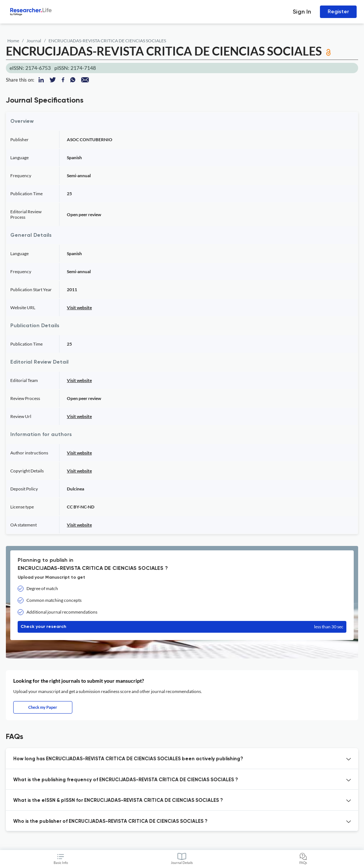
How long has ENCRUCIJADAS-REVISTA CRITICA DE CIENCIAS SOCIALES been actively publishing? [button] (128, 759)
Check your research (182, 627)
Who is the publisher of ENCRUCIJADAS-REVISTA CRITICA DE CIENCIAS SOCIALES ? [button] (110, 821)
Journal (34, 41)
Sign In (302, 12)
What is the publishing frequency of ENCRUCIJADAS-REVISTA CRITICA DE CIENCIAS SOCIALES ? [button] (126, 780)
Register (338, 12)
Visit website (79, 308)
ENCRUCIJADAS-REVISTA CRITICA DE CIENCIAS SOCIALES (107, 41)
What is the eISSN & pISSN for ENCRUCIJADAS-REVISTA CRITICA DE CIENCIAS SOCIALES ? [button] (118, 801)
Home (13, 41)
